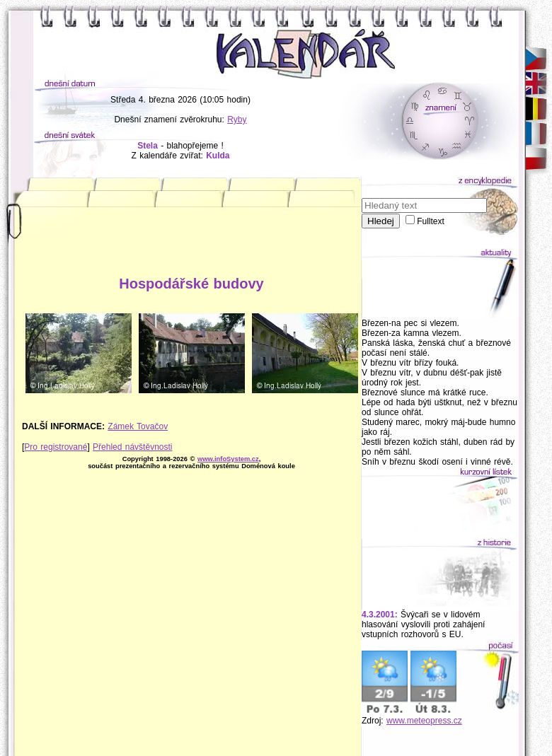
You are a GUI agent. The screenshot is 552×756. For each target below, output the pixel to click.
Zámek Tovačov (138, 426)
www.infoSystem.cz (228, 459)
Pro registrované (56, 447)
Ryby (237, 120)
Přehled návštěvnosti (132, 447)
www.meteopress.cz (424, 721)
